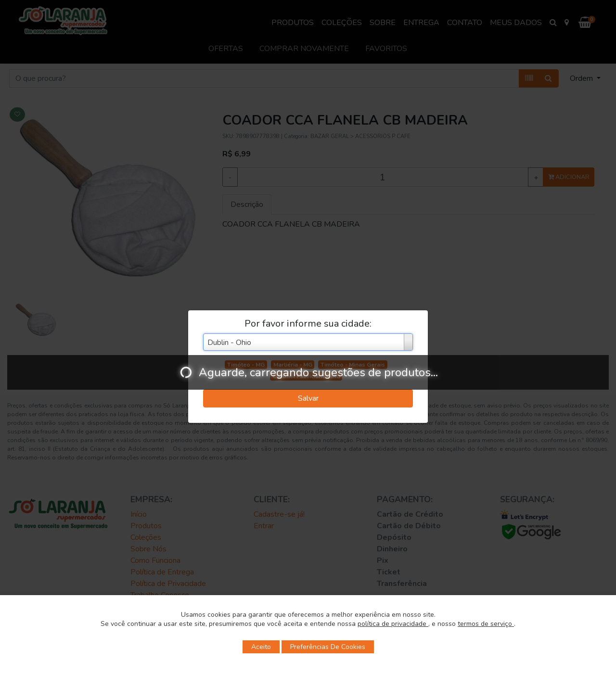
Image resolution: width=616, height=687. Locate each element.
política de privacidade (393, 624)
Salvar (308, 398)
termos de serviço (486, 624)
